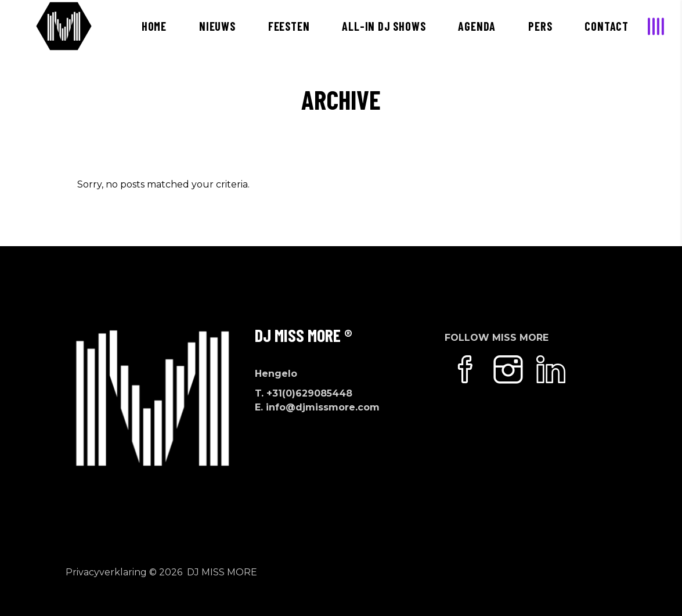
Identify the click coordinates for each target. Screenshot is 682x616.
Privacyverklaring (106, 572)
